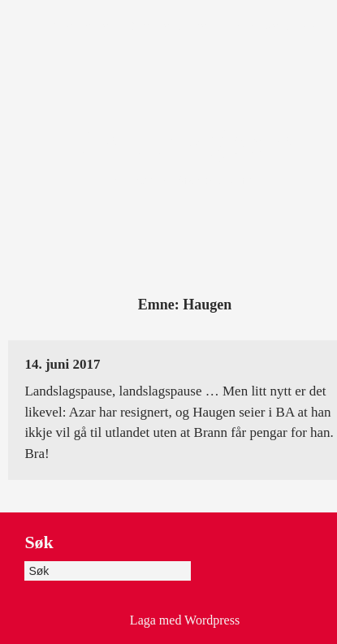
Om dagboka (169, 26)
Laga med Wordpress (185, 620)
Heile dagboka (272, 26)
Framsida (82, 26)
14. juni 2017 (62, 364)
